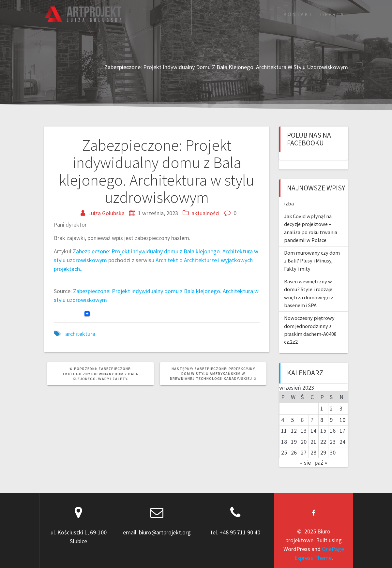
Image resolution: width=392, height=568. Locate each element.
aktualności (205, 213)
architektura (80, 334)
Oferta (332, 14)
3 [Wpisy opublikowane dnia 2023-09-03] (341, 408)
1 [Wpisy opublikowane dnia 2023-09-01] (322, 408)
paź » (321, 463)
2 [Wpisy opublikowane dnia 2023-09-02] (331, 408)
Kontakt (298, 14)
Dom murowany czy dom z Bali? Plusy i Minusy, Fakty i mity (312, 261)
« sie (305, 463)
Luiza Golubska (106, 213)
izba (289, 203)
